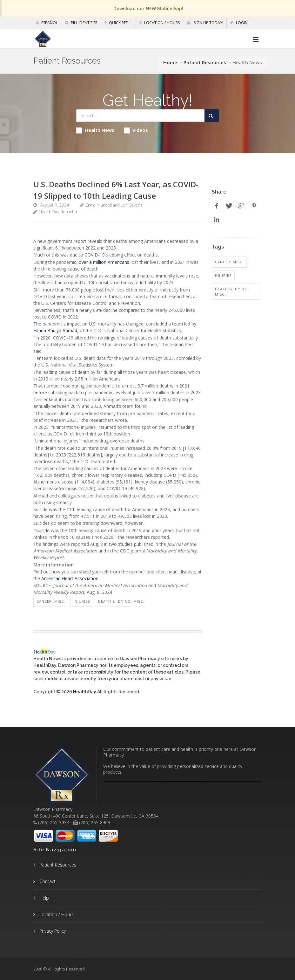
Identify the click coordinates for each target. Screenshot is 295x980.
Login (239, 23)
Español (47, 23)
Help (44, 898)
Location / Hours (160, 23)
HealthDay (85, 692)
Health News (95, 130)
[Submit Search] (212, 116)
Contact (47, 881)
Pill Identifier (81, 23)
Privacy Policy (52, 931)
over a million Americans (104, 262)
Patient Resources (205, 62)
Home (170, 62)
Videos (136, 130)
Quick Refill (118, 23)
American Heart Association (70, 578)
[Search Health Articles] (141, 116)
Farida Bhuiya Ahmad (55, 330)
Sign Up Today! (205, 23)
